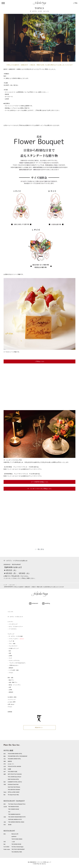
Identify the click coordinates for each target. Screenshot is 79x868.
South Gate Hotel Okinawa (14, 787)
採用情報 (10, 712)
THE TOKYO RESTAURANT (18, 849)
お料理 (10, 656)
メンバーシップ (12, 700)
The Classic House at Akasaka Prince (17, 804)
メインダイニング (13, 624)
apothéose (14, 837)
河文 (9, 812)
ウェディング (11, 634)
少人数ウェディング (14, 648)
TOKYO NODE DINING (17, 839)
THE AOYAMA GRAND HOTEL (15, 754)
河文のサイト (39, 728)
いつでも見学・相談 (14, 670)
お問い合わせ (11, 704)
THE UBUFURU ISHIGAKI (14, 790)
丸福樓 (9, 769)
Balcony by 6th (15, 834)
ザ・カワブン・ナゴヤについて (15, 617)
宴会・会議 (10, 678)
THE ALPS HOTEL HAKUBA (14, 766)
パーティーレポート (16, 639)
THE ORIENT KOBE (12, 772)
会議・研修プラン (13, 682)
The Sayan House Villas (13, 795)
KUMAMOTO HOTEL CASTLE (15, 782)
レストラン (10, 622)
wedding (46, 603)
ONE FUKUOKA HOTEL (13, 779)
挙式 (10, 651)
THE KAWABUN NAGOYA (14, 814)
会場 (10, 653)
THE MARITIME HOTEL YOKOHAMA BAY (18, 756)
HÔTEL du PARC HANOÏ (14, 792)
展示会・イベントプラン (15, 685)
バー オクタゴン (13, 629)
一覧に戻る (40, 549)
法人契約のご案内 (12, 697)
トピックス (10, 612)
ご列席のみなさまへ (14, 665)
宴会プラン (11, 680)
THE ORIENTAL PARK (17, 852)
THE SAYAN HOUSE (16, 844)
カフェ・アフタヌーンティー (16, 627)
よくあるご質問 (12, 702)
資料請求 (11, 668)
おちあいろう (11, 764)
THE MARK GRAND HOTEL (14, 759)
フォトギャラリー (13, 646)
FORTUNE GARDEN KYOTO (15, 819)
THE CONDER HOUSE (14, 809)
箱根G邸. (10, 761)
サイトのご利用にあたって (45, 862)
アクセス (11, 673)
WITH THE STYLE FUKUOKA (15, 774)
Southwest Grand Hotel (13, 784)
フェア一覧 (11, 641)
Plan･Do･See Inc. (42, 864)
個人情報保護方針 (32, 862)
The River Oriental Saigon (17, 847)
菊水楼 (10, 825)
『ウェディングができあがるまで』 (17, 663)
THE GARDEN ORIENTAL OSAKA (16, 822)
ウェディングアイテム (14, 661)
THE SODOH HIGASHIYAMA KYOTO (17, 817)
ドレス (10, 658)
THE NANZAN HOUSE (13, 807)
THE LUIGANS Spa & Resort (14, 777)
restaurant (34, 603)
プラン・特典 (12, 644)
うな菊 (13, 842)
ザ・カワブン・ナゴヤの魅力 (16, 636)
